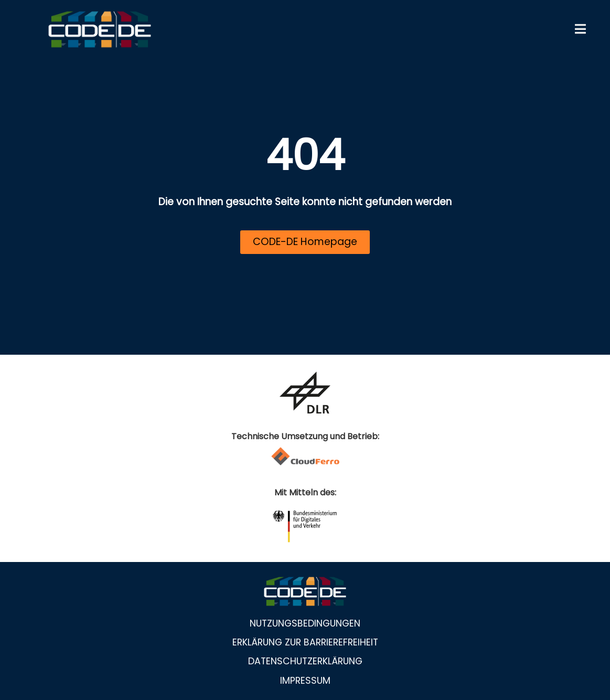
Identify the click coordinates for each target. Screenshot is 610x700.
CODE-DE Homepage (305, 242)
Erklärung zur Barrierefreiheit (305, 642)
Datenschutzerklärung (305, 661)
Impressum (305, 681)
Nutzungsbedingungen (305, 623)
